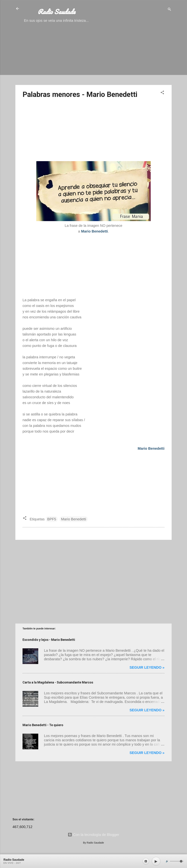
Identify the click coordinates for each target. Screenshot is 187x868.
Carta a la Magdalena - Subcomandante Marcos (58, 682)
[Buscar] (169, 10)
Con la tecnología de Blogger (93, 835)
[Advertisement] (93, 57)
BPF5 (52, 519)
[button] (162, 93)
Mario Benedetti (74, 519)
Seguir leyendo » (147, 667)
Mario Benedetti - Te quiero (43, 725)
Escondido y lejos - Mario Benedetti (49, 640)
